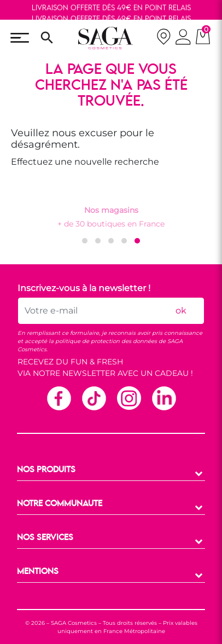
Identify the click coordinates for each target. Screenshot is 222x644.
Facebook (59, 398)
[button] (85, 241)
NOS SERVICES (45, 538)
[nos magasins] (163, 38)
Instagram (128, 398)
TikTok (94, 398)
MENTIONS (38, 572)
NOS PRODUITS (46, 470)
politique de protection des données (106, 341)
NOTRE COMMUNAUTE (60, 504)
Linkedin (163, 398)
